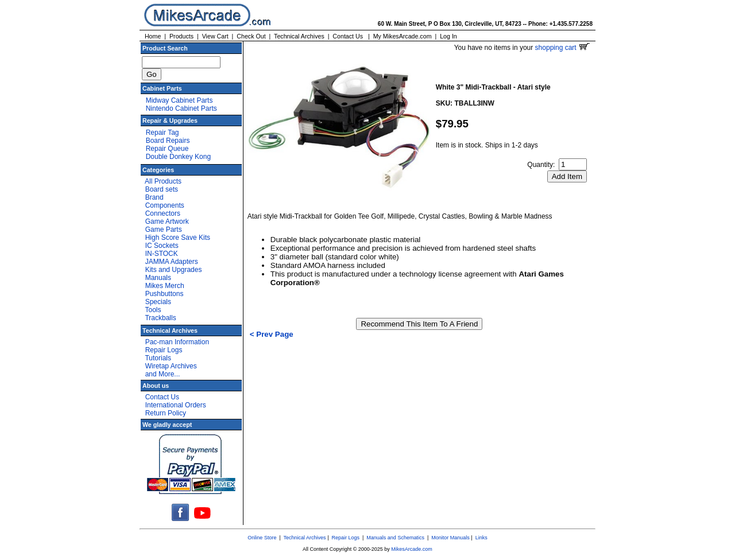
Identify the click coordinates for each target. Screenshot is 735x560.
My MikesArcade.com (403, 36)
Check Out (251, 36)
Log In (448, 36)
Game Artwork (167, 221)
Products (181, 36)
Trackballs (160, 318)
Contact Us (348, 36)
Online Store (262, 538)
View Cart (215, 36)
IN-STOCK (162, 254)
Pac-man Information (177, 342)
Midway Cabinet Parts (179, 100)
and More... (163, 374)
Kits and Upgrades (174, 270)
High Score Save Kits (178, 238)
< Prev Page (272, 334)
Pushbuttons (165, 294)
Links (481, 538)
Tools (153, 310)
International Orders (176, 405)
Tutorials (158, 358)
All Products (163, 181)
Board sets (162, 189)
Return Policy (166, 413)
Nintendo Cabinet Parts (181, 108)
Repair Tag (163, 133)
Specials (158, 302)
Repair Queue (167, 149)
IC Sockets (162, 246)
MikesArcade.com (412, 549)
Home (153, 36)
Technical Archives (299, 36)
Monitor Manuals (450, 538)
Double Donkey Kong (178, 157)
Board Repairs (168, 141)
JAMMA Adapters (172, 262)
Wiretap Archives (171, 366)
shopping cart (562, 48)
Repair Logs (164, 350)
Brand (154, 197)
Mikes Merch (165, 286)
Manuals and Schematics (395, 538)
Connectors (163, 213)
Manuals (158, 278)
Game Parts (164, 230)
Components (165, 205)
